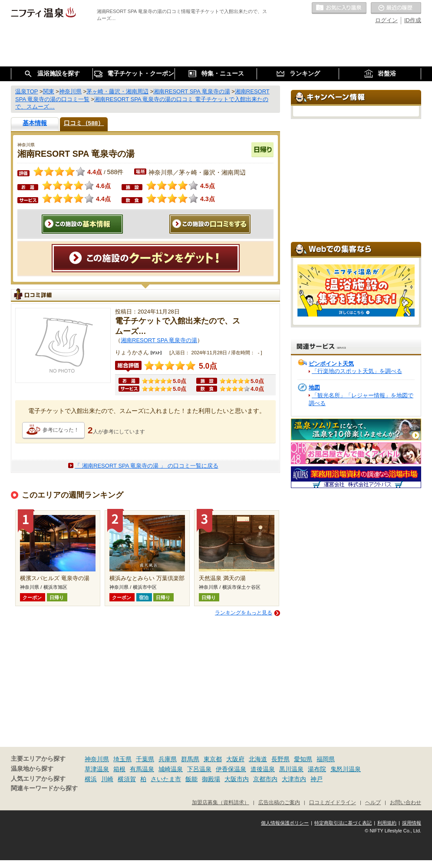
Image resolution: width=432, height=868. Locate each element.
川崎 (107, 779)
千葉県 (145, 759)
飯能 (191, 779)
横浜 (91, 779)
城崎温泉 (171, 769)
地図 (314, 388)
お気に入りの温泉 (339, 8)
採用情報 (412, 823)
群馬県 (190, 759)
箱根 (119, 769)
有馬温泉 (142, 769)
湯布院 (317, 769)
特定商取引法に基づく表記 (343, 823)
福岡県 (326, 759)
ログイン (386, 20)
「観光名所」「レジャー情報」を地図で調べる (361, 399)
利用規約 (387, 823)
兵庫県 (168, 759)
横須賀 (127, 779)
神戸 (317, 779)
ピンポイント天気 (331, 364)
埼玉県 (122, 759)
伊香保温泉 (231, 769)
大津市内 (294, 779)
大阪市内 (237, 779)
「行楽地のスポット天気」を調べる (357, 371)
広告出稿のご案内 (279, 802)
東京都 (213, 759)
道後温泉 (263, 769)
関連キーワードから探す (44, 788)
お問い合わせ (406, 802)
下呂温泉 (199, 769)
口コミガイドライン (333, 802)
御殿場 (211, 779)
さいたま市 (166, 779)
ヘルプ (373, 802)
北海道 (258, 759)
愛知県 (303, 759)
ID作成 (413, 20)
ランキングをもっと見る (244, 613)
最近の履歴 (396, 8)
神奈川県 (97, 759)
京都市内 (265, 779)
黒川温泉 (291, 769)
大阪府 (235, 759)
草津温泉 (97, 769)
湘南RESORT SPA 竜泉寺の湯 (159, 340)
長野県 (280, 759)
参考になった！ (61, 430)
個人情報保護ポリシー (285, 823)
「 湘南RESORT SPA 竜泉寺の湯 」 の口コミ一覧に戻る (146, 466)
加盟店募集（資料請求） (221, 802)
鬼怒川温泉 (346, 769)
